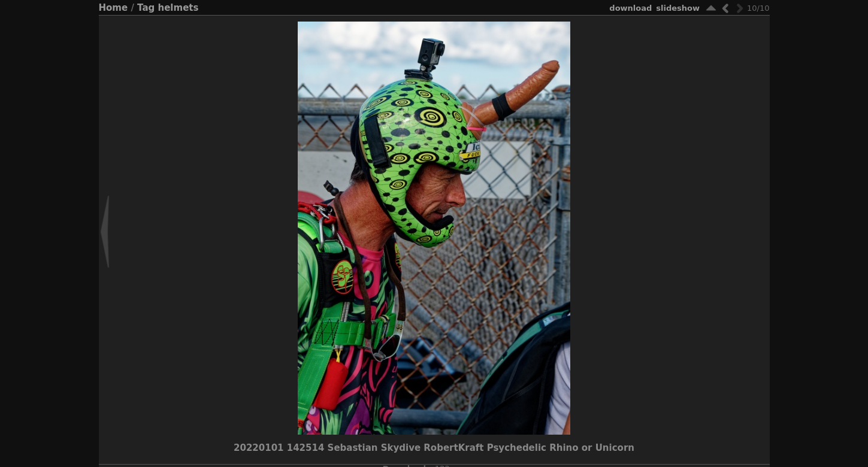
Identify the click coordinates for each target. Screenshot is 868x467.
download (630, 8)
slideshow (678, 8)
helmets (179, 8)
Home (114, 8)
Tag (146, 8)
